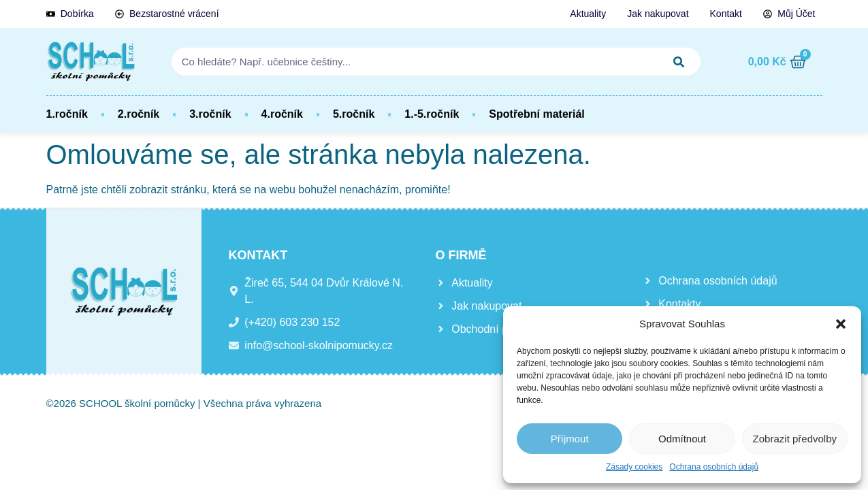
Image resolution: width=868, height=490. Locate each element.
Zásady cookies (634, 467)
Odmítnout (682, 439)
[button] (841, 324)
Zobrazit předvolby (795, 439)
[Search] (679, 62)
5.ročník (354, 114)
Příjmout (570, 439)
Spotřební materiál (536, 114)
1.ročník (67, 114)
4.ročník (282, 114)
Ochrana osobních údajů (714, 467)
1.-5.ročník (432, 114)
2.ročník (139, 114)
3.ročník (210, 114)
